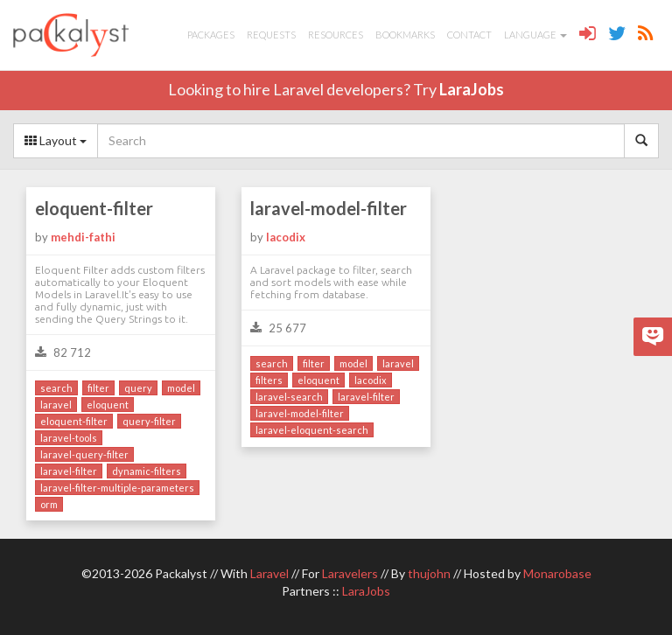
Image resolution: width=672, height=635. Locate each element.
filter (98, 388)
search (56, 388)
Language (535, 35)
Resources (336, 35)
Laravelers (350, 573)
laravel (56, 405)
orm (49, 504)
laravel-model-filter (329, 208)
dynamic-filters (147, 471)
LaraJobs (472, 89)
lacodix (286, 237)
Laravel (269, 573)
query (138, 388)
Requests (271, 35)
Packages (211, 35)
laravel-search (289, 397)
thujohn (429, 573)
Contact (469, 35)
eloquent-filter (94, 208)
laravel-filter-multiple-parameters (117, 488)
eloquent (108, 405)
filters (269, 380)
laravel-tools (69, 438)
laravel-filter (69, 471)
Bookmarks (405, 35)
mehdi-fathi (83, 237)
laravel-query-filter (84, 454)
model (181, 388)
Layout (56, 140)
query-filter (149, 421)
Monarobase (557, 573)
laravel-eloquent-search (312, 430)
